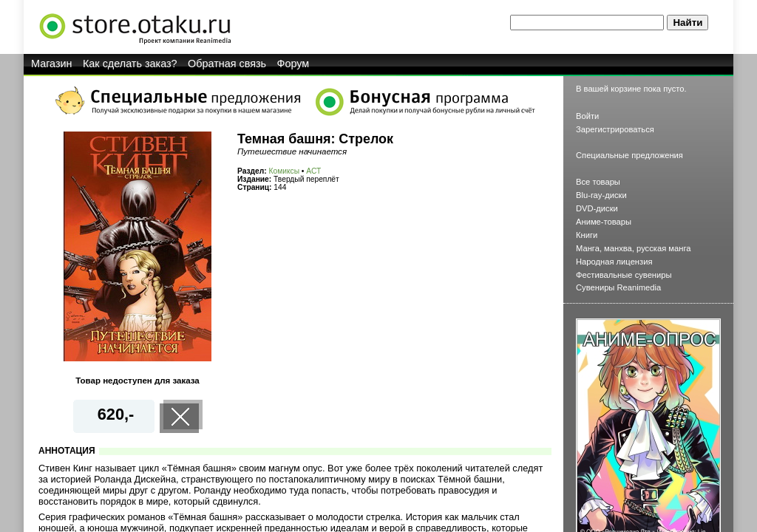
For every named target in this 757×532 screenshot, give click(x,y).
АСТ (313, 171)
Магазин (52, 64)
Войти (587, 116)
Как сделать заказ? (130, 64)
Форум (293, 64)
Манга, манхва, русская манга (634, 248)
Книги (587, 235)
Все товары (598, 182)
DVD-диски (597, 208)
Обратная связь (227, 64)
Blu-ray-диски (601, 195)
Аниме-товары (604, 222)
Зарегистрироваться (615, 129)
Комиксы (284, 171)
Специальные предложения (629, 155)
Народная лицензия (614, 262)
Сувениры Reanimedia (618, 287)
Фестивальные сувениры (624, 275)
